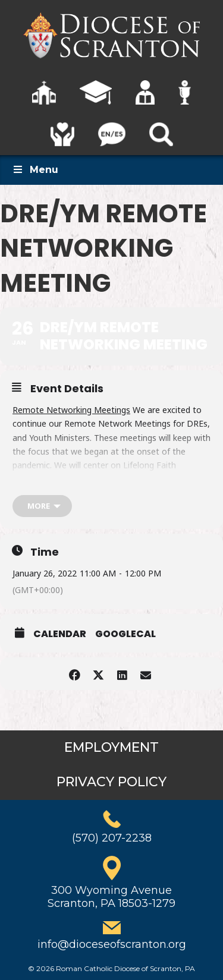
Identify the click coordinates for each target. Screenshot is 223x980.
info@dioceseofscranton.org (112, 944)
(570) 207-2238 (112, 838)
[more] (42, 506)
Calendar (60, 634)
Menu (35, 170)
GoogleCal (125, 634)
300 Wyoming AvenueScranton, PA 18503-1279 (111, 897)
